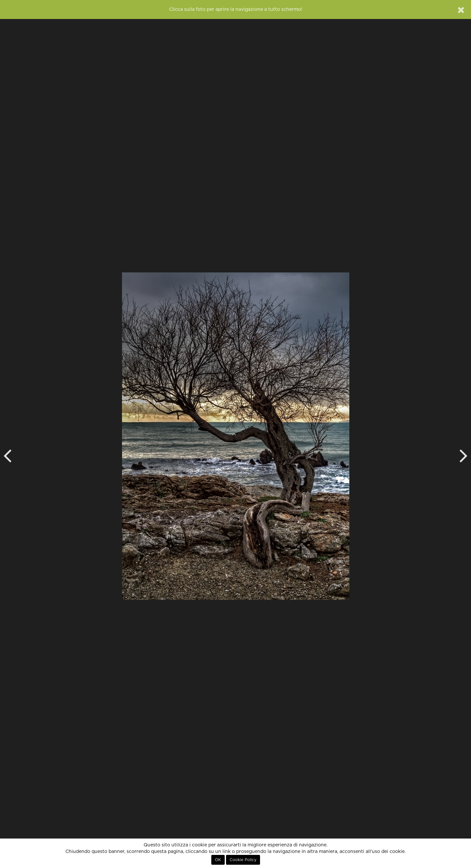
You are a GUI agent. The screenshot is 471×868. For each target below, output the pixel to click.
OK (218, 860)
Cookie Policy (243, 860)
